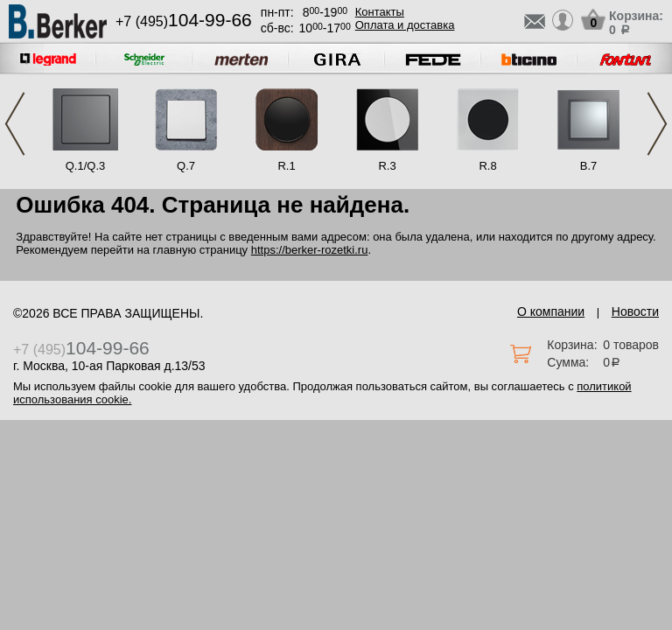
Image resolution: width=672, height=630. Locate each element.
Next (657, 124)
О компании (551, 311)
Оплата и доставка (405, 25)
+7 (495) (184, 21)
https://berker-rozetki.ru (310, 250)
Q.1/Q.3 (86, 166)
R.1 (286, 166)
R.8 (487, 166)
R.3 (387, 166)
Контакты (380, 12)
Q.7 (186, 166)
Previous (15, 124)
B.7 (589, 166)
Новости (635, 311)
